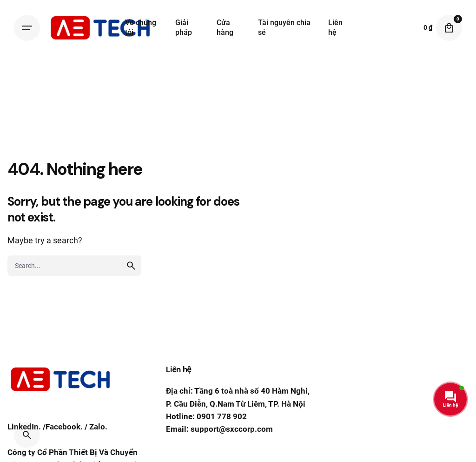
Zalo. (98, 428)
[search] (131, 266)
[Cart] (449, 28)
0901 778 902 (222, 416)
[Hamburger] (27, 28)
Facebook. (64, 428)
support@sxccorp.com (232, 429)
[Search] (27, 435)
